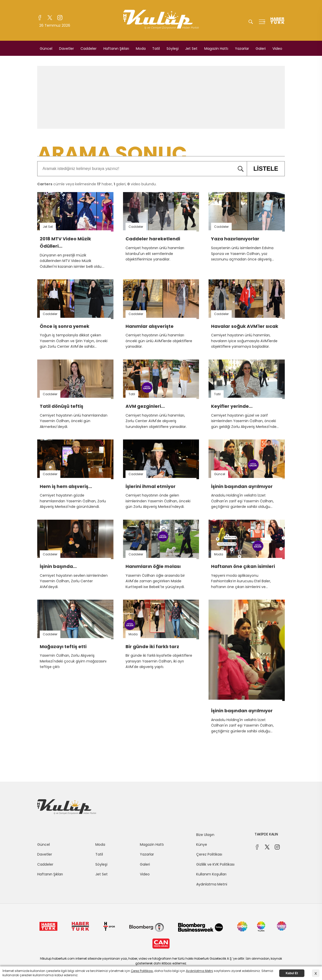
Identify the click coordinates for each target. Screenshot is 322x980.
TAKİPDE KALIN (266, 834)
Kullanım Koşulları (211, 874)
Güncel (46, 49)
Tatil (156, 49)
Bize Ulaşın (205, 835)
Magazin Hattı (216, 49)
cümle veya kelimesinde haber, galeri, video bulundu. (97, 184)
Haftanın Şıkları (116, 49)
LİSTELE (263, 169)
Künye (202, 844)
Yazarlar (242, 49)
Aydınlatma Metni (212, 884)
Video (277, 49)
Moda (141, 49)
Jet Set (191, 49)
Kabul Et (292, 973)
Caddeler (89, 49)
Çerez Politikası (209, 854)
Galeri (261, 49)
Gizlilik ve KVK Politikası (215, 864)
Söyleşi (173, 49)
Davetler (67, 49)
